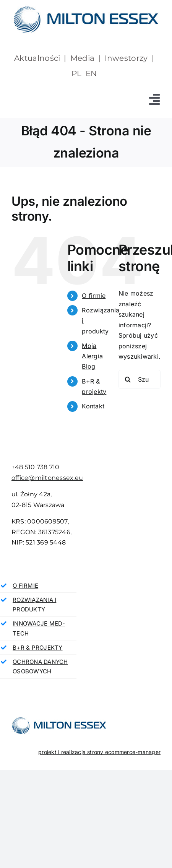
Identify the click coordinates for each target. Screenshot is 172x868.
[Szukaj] (128, 379)
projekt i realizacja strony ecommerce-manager (99, 752)
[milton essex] (86, 7)
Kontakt (93, 406)
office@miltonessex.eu (47, 478)
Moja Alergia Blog (92, 356)
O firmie (94, 296)
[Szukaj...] (140, 379)
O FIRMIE (25, 586)
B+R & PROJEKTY (37, 648)
